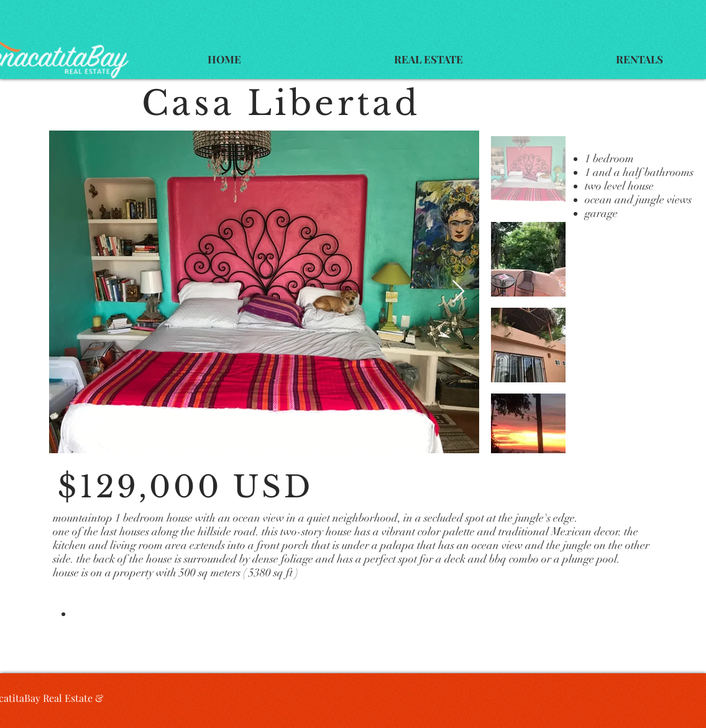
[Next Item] (458, 292)
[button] (429, 59)
